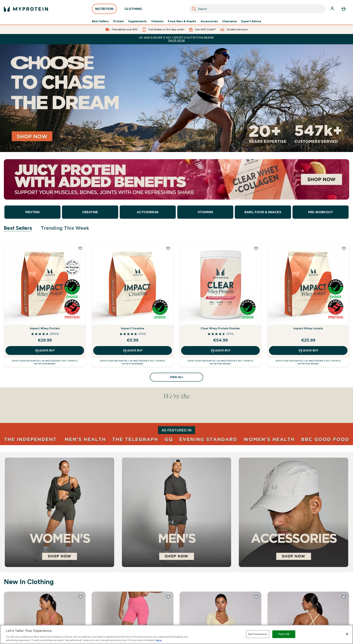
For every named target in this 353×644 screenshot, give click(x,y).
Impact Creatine (133, 328)
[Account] (333, 9)
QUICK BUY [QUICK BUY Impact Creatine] (133, 350)
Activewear (148, 212)
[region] (176, 634)
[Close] (347, 634)
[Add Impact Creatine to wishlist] (168, 248)
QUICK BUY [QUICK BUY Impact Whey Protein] (45, 350)
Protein (118, 21)
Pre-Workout (321, 212)
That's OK (284, 634)
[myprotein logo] (26, 9)
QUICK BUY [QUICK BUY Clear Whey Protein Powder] (220, 350)
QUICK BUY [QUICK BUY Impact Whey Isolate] (308, 350)
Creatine (90, 212)
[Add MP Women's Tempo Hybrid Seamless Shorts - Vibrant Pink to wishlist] (168, 597)
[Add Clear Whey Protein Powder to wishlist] (256, 248)
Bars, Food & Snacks (263, 212)
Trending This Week (65, 228)
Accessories (209, 21)
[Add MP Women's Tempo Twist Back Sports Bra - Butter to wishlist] (344, 597)
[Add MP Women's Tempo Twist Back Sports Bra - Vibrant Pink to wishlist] (80, 597)
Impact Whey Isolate (308, 328)
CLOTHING (133, 10)
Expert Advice (251, 21)
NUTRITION (104, 10)
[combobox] (257, 9)
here (159, 640)
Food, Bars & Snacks (182, 21)
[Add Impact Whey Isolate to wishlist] (344, 248)
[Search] (194, 9)
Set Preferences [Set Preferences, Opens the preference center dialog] (258, 634)
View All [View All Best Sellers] (176, 377)
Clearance (230, 21)
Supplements (137, 21)
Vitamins (157, 21)
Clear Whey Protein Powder (220, 328)
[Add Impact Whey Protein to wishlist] (80, 248)
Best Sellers (100, 21)
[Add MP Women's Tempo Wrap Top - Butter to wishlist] (256, 597)
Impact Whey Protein (45, 328)
